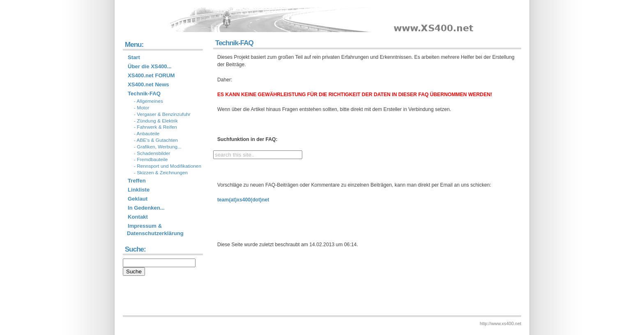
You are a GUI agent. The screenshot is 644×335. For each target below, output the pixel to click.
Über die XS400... (150, 66)
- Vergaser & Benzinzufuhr (162, 114)
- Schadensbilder (152, 153)
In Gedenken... (146, 208)
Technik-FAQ (144, 94)
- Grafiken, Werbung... (158, 147)
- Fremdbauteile (151, 159)
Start (134, 57)
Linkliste (139, 190)
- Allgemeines (148, 101)
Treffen (137, 181)
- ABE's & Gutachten (156, 140)
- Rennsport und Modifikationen (168, 166)
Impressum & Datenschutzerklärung (155, 230)
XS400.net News (148, 84)
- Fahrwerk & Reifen (155, 127)
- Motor (141, 108)
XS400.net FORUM (151, 75)
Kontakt (138, 217)
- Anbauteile (147, 134)
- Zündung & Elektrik (156, 121)
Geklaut (138, 199)
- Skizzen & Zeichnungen (161, 173)
